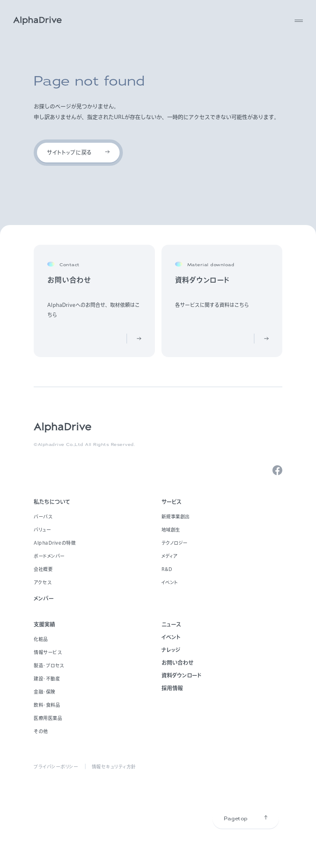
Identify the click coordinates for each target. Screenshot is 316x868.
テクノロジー (175, 543)
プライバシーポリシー (56, 767)
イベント (170, 582)
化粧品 (41, 639)
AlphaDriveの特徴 (55, 543)
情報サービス (48, 652)
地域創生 (171, 530)
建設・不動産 (47, 679)
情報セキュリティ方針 (114, 767)
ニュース (171, 624)
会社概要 (43, 569)
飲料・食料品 (47, 705)
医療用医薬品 (48, 718)
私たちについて (52, 502)
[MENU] (299, 21)
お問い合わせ (178, 663)
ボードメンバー (49, 556)
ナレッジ (171, 650)
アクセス (43, 582)
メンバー (44, 598)
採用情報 (172, 688)
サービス (172, 502)
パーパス (43, 516)
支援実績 (44, 624)
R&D (167, 569)
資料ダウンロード (181, 675)
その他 (41, 731)
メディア (170, 556)
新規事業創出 (176, 516)
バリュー (42, 530)
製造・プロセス (49, 665)
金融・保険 (45, 692)
